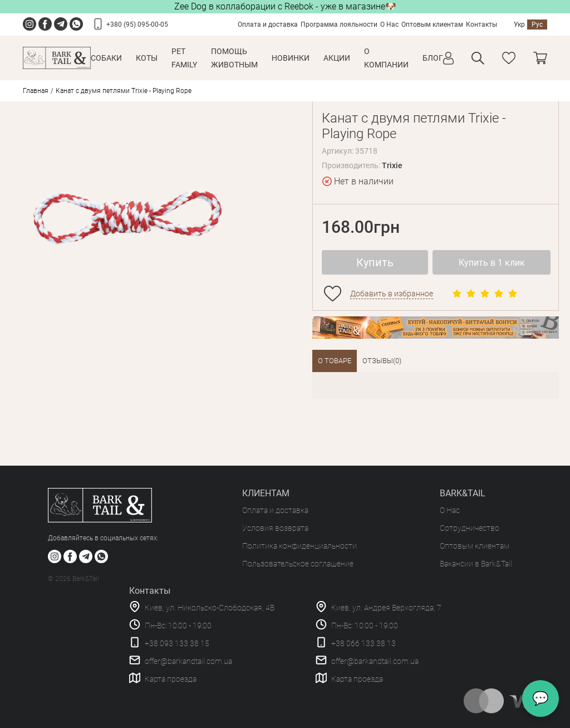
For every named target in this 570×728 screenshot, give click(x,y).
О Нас (389, 25)
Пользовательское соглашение (298, 564)
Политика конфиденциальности (299, 546)
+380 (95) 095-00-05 (137, 25)
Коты (147, 58)
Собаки (106, 58)
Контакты (481, 25)
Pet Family (184, 58)
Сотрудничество (470, 528)
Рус (537, 25)
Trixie (392, 165)
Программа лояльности (339, 25)
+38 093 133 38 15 (177, 643)
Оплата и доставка (268, 25)
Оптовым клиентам (432, 25)
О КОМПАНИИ (386, 58)
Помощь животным (234, 58)
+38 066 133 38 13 (363, 643)
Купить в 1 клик (492, 263)
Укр (519, 25)
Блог (433, 58)
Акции (337, 58)
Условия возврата (275, 528)
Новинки (291, 58)
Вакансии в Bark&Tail (476, 564)
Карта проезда (171, 679)
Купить (375, 262)
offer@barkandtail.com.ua (188, 661)
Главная (36, 91)
